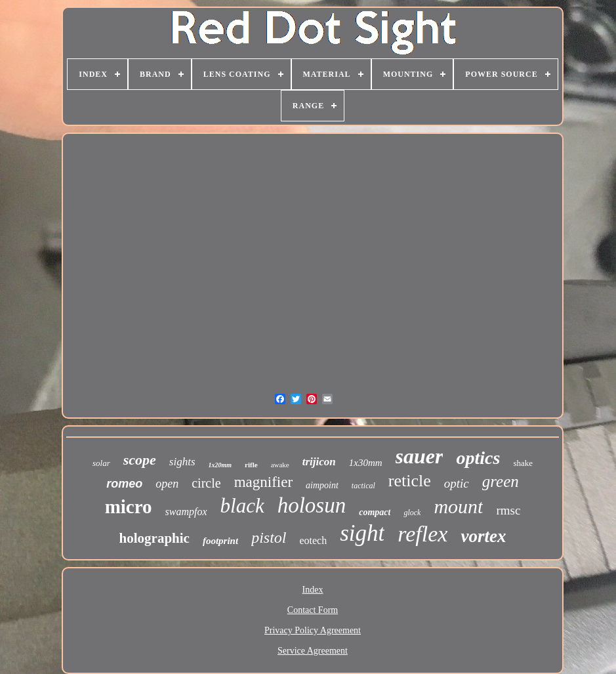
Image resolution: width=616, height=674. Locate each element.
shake (523, 463)
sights (182, 462)
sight (362, 533)
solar (101, 463)
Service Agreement (313, 651)
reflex (422, 534)
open (167, 484)
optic (457, 483)
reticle (410, 481)
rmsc (508, 510)
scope (140, 460)
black (242, 506)
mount (458, 506)
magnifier (263, 482)
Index (313, 590)
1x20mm (220, 465)
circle (206, 483)
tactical (363, 486)
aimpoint (322, 485)
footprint (220, 541)
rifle (251, 465)
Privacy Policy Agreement (313, 630)
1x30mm (366, 463)
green (501, 481)
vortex (483, 536)
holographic (154, 538)
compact (375, 512)
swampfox (186, 512)
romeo (124, 484)
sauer (420, 456)
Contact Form (313, 610)
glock (412, 513)
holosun (312, 505)
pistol (269, 537)
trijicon (319, 462)
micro (129, 507)
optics (478, 458)
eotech (313, 540)
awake (280, 465)
